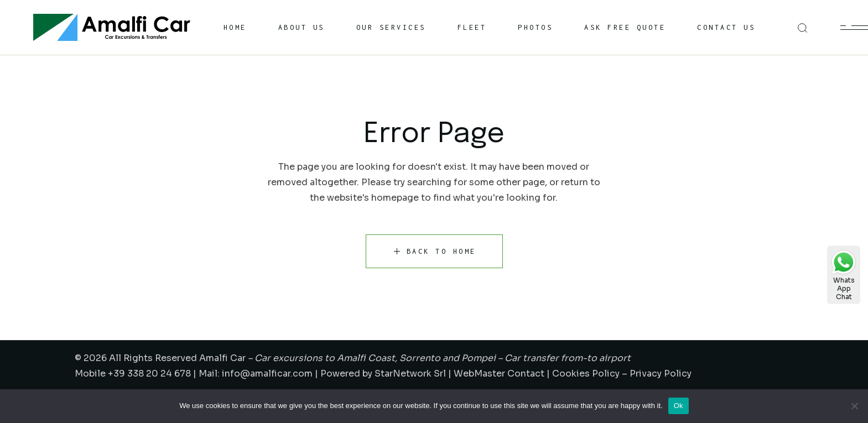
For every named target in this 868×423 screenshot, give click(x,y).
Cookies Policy (586, 374)
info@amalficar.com (267, 374)
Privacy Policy (661, 374)
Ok (679, 406)
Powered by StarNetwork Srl (383, 374)
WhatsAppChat (844, 275)
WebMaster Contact (499, 374)
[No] (854, 406)
